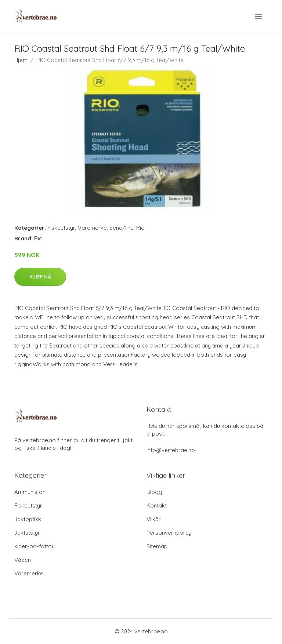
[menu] (259, 17)
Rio (140, 228)
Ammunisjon (30, 492)
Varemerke (92, 228)
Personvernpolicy (169, 533)
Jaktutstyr (27, 533)
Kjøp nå (40, 277)
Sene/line (122, 228)
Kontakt (157, 505)
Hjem (21, 60)
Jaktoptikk (28, 519)
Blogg (154, 492)
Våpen (23, 560)
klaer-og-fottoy (35, 546)
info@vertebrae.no (171, 450)
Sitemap (157, 546)
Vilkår (154, 519)
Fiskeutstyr (61, 228)
